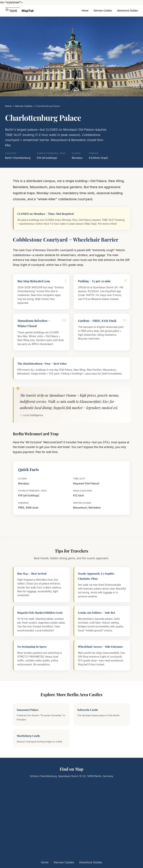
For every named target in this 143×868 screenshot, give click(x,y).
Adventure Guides (128, 11)
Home (85, 11)
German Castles (103, 11)
